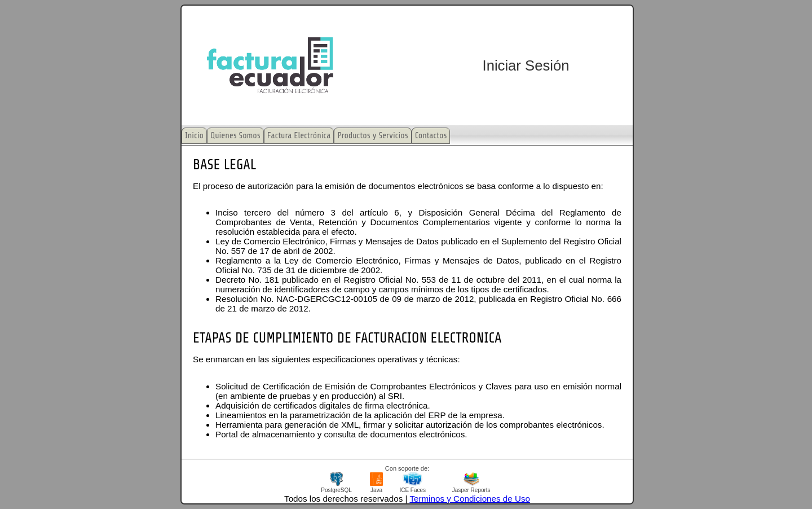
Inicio (194, 136)
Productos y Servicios (372, 136)
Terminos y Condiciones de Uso (470, 499)
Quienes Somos (235, 136)
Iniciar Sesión (526, 65)
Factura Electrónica (299, 136)
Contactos (431, 136)
